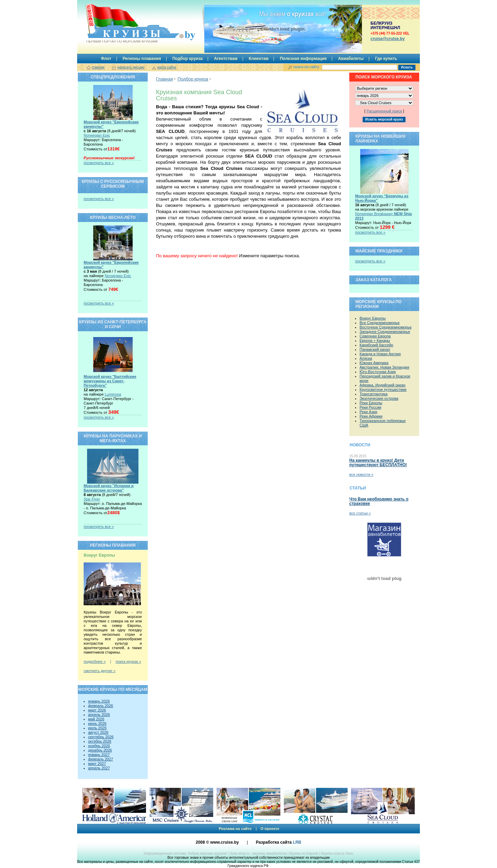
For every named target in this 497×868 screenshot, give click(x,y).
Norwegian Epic (97, 135)
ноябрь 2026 (99, 746)
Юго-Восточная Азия (378, 372)
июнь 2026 (97, 723)
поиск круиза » (128, 661)
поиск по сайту (306, 67)
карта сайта (167, 67)
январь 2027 (99, 755)
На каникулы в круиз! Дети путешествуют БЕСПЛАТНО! (378, 463)
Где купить (386, 59)
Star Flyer (92, 499)
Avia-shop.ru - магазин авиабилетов (258, 853)
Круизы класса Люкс (337, 853)
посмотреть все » (99, 163)
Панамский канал (375, 349)
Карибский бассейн (376, 345)
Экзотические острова (379, 398)
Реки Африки (371, 416)
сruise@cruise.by (388, 39)
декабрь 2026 (100, 750)
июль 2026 (97, 728)
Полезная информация (303, 59)
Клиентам (259, 59)
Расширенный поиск (384, 111)
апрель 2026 (99, 715)
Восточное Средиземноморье (386, 327)
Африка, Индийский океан (383, 385)
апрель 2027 (99, 768)
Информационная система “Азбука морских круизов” (186, 853)
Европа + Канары (375, 340)
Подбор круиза (188, 59)
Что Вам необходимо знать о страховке (379, 501)
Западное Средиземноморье (385, 332)
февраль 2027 (101, 759)
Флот (106, 59)
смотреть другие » (100, 671)
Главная (164, 79)
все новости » (361, 474)
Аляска (366, 358)
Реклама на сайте (235, 829)
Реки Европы (371, 403)
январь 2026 (99, 701)
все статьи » (360, 513)
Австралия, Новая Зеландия (384, 367)
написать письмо (131, 67)
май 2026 (96, 719)
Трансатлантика (374, 394)
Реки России (370, 407)
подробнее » (95, 661)
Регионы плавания (142, 59)
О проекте (270, 829)
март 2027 (97, 764)
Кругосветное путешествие (383, 389)
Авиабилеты (351, 59)
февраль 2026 (101, 706)
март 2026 (97, 710)
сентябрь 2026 (101, 737)
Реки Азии (368, 412)
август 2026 (98, 732)
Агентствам (226, 59)
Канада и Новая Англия (380, 354)
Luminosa (113, 394)
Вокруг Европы (373, 318)
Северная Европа (375, 336)
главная (98, 67)
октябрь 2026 (100, 741)
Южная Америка (374, 363)
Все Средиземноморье (380, 323)
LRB (297, 842)
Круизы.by (121, 23)
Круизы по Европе (304, 853)
